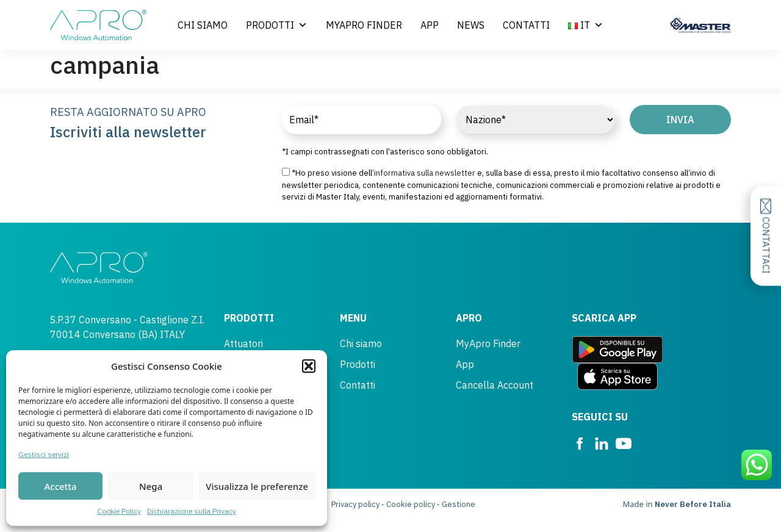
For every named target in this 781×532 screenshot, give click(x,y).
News (471, 25)
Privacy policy (355, 504)
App (430, 25)
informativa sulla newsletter (425, 173)
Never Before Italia (693, 504)
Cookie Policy (119, 511)
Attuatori (243, 343)
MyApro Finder (364, 25)
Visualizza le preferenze (257, 486)
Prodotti (277, 25)
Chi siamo (203, 25)
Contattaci (766, 236)
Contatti (526, 25)
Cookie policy (411, 504)
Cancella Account (495, 385)
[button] (309, 366)
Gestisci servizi (44, 454)
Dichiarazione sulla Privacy (192, 511)
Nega (151, 486)
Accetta (60, 486)
